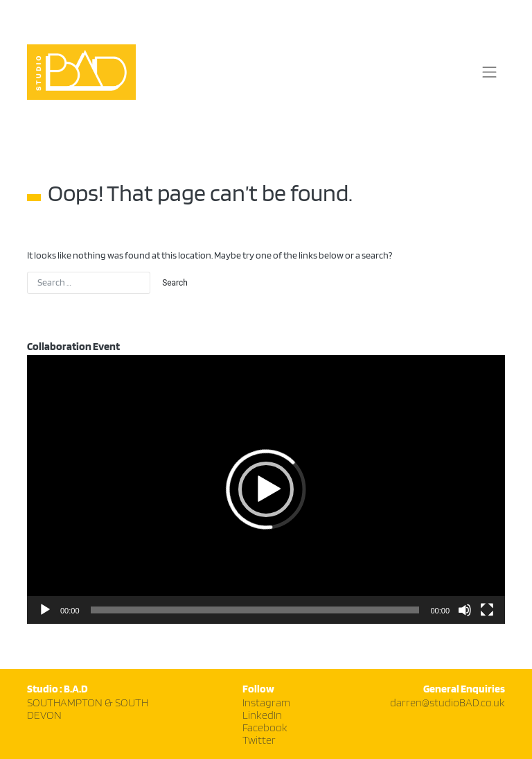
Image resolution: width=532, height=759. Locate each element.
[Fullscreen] (487, 610)
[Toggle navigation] (489, 72)
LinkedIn (262, 716)
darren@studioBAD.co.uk (447, 703)
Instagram (266, 703)
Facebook (265, 728)
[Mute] (465, 610)
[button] (266, 489)
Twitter (259, 741)
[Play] (45, 610)
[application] (266, 489)
